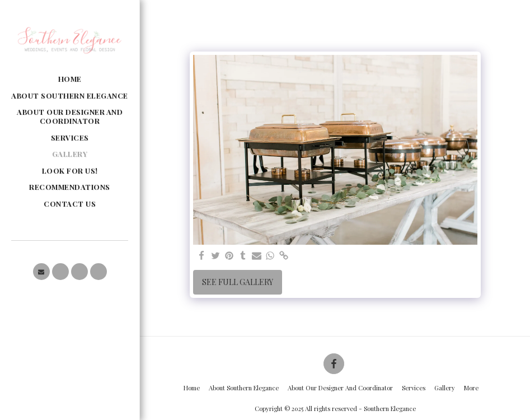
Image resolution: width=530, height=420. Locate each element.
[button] (41, 272)
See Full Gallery (238, 282)
